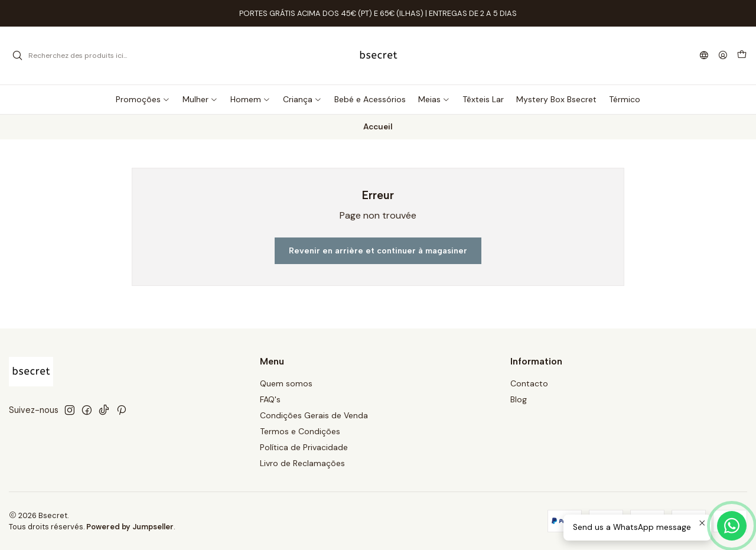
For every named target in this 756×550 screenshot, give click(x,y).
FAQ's (270, 399)
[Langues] (704, 56)
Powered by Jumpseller (130, 527)
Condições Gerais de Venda (314, 415)
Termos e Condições (300, 431)
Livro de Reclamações (302, 463)
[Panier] (742, 56)
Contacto (529, 383)
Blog (519, 399)
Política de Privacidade (304, 447)
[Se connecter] (723, 56)
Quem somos (286, 383)
